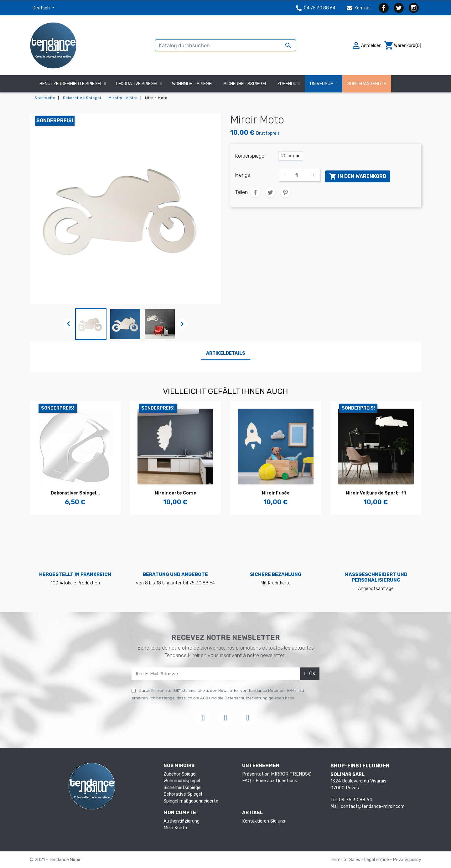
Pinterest (285, 192)
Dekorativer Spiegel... (75, 493)
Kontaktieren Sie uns (264, 821)
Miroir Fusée (276, 493)
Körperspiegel (250, 156)
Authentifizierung (181, 821)
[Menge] (299, 175)
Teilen (255, 192)
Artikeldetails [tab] (226, 353)
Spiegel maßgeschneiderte (191, 801)
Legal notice (377, 860)
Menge (243, 175)
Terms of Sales (345, 860)
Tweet (270, 192)
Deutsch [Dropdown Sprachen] (42, 8)
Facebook (384, 8)
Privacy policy (407, 860)
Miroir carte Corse (176, 493)
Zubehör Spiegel (180, 774)
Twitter (399, 8)
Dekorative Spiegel (183, 794)
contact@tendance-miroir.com (373, 806)
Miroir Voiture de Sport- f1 (376, 493)
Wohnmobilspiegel (182, 781)
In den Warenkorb (358, 176)
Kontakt (359, 8)
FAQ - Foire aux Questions (270, 781)
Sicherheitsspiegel (182, 788)
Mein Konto (175, 828)
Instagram (414, 8)
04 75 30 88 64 (316, 8)
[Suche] (225, 45)
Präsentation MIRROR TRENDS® (277, 774)
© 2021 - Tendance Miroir (55, 860)
